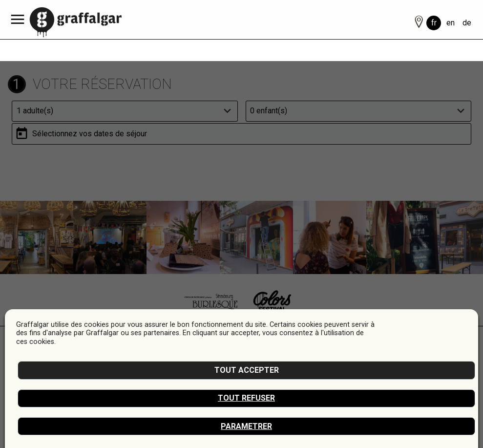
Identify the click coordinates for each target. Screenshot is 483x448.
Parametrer (246, 426)
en (451, 23)
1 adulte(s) (35, 111)
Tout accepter (247, 370)
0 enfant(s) (269, 111)
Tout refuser (246, 398)
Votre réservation (102, 84)
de (467, 23)
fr (434, 23)
